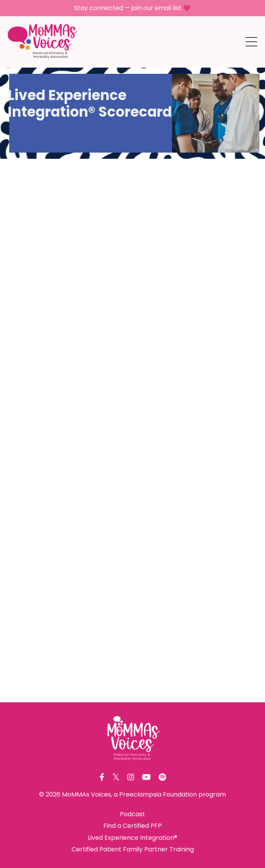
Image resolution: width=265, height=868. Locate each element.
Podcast (132, 814)
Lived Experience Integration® (132, 838)
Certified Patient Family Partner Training (133, 849)
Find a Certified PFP (132, 826)
